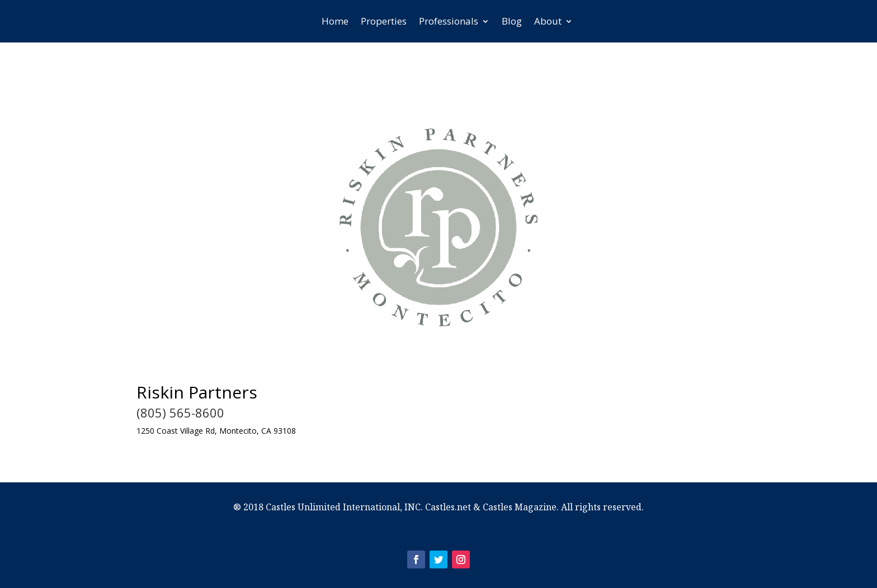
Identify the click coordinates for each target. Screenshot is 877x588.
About (548, 21)
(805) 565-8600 (180, 412)
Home (335, 21)
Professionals (449, 21)
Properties (384, 21)
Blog (512, 21)
